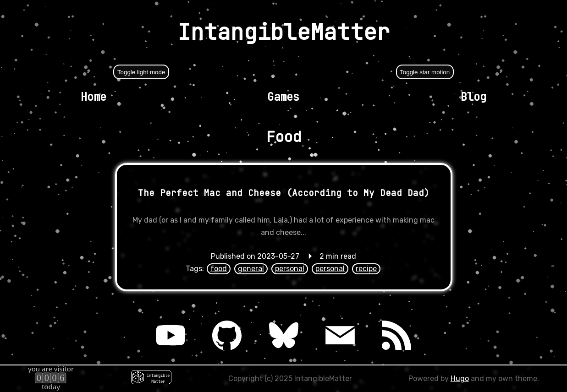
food (219, 269)
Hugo (460, 378)
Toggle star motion (425, 72)
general (251, 269)
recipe (366, 269)
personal (290, 269)
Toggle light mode (141, 72)
